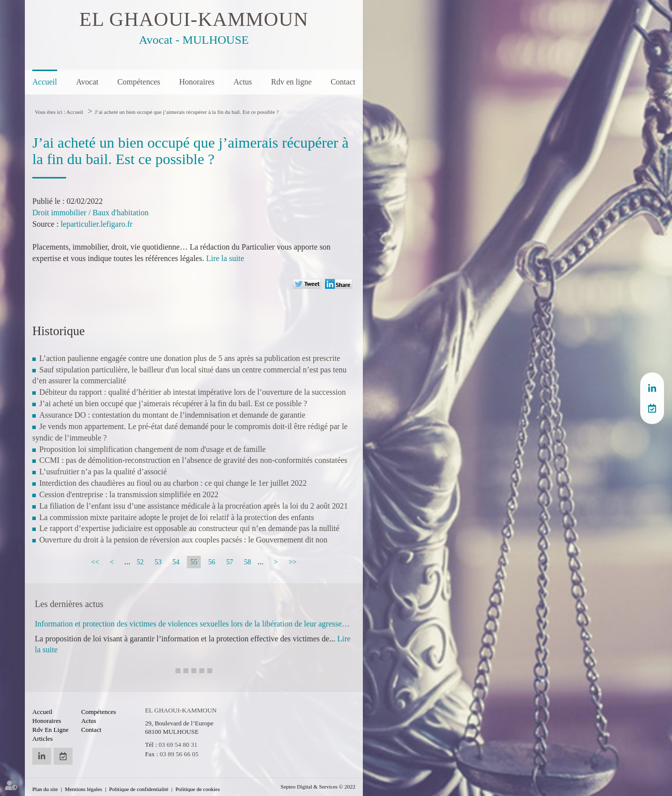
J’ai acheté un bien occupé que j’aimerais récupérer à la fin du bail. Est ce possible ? (186, 112)
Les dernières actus (69, 604)
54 (176, 562)
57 (230, 562)
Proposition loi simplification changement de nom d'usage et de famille (153, 449)
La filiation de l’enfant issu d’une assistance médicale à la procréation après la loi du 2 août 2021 (194, 506)
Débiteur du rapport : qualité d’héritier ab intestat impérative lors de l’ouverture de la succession (193, 392)
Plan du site (45, 789)
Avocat (87, 82)
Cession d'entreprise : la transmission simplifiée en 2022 (129, 494)
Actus (243, 82)
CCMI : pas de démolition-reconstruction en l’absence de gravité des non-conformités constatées (193, 460)
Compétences (139, 82)
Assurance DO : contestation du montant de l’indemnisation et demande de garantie (172, 415)
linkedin (652, 388)
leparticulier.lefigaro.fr (97, 224)
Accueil (45, 82)
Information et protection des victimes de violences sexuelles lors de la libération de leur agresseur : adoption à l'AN (194, 624)
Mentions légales (84, 789)
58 (248, 562)
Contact (343, 82)
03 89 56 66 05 (179, 754)
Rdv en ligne (291, 82)
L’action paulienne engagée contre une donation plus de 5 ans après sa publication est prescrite (190, 358)
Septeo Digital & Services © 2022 (318, 787)
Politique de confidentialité (139, 789)
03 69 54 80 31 (178, 745)
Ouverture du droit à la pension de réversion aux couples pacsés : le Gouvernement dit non (183, 540)
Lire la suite (225, 258)
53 (158, 562)
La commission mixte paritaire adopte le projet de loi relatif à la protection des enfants (177, 517)
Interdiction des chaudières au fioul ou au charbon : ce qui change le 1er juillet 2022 (173, 483)
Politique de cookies (198, 789)
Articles (42, 739)
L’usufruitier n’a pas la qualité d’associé (103, 472)
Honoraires (197, 82)
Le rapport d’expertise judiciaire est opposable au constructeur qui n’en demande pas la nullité (189, 528)
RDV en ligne (652, 408)
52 (140, 562)
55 (194, 562)
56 (212, 562)
